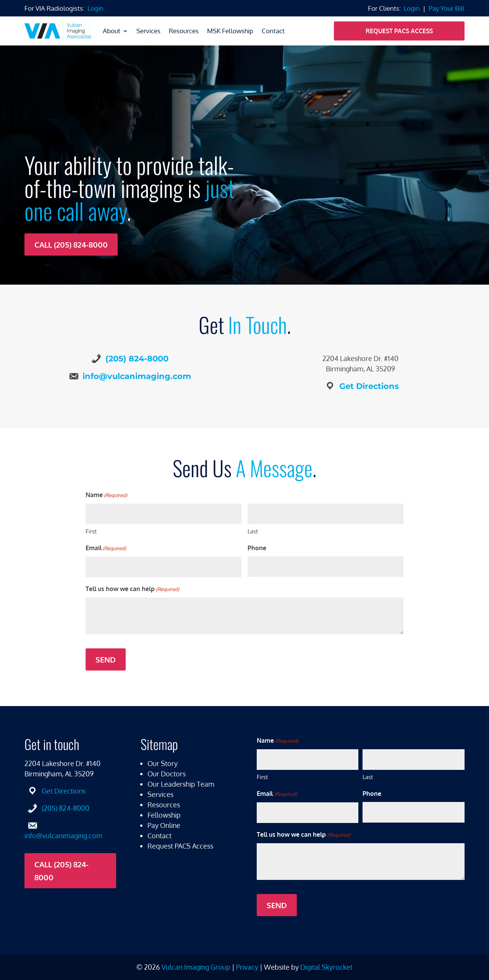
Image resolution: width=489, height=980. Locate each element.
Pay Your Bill (447, 8)
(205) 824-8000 (137, 359)
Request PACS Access (399, 31)
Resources (184, 31)
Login (96, 8)
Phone (257, 548)
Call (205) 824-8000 (71, 245)
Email (106, 548)
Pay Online (164, 825)
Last (253, 531)
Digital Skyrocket (326, 967)
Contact (273, 31)
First (91, 531)
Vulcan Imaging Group (196, 967)
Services (148, 31)
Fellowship (164, 815)
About (112, 31)
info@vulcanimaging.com (137, 376)
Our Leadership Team (181, 784)
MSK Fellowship (230, 31)
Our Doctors (167, 774)
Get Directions (369, 386)
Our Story (163, 763)
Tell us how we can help (132, 589)
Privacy (247, 967)
